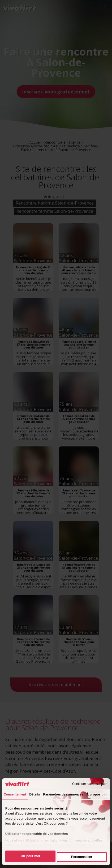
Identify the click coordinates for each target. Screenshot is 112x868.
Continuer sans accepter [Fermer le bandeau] (89, 784)
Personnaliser (82, 857)
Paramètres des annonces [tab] (63, 794)
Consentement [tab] (15, 794)
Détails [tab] (35, 794)
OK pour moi (30, 856)
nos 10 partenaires (34, 840)
